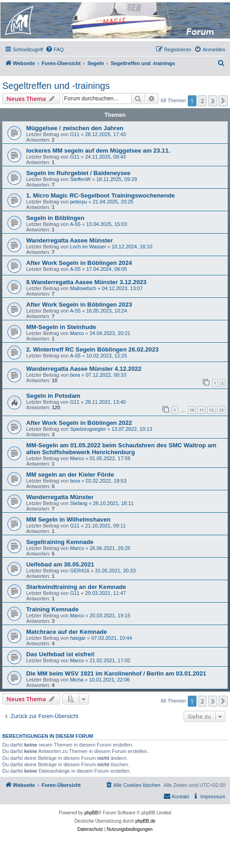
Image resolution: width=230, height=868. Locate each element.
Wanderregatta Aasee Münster (70, 240)
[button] (223, 101)
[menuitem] (55, 49)
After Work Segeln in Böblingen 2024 (79, 263)
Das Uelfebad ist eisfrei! (61, 654)
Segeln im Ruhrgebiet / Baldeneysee (78, 173)
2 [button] (202, 101)
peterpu (78, 202)
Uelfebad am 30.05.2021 (60, 564)
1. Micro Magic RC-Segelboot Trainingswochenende (101, 195)
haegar (78, 638)
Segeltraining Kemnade (60, 542)
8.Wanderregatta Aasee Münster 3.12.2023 (86, 282)
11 (202, 410)
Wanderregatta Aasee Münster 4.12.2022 (84, 369)
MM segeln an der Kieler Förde (70, 475)
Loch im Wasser (88, 247)
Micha (76, 680)
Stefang (79, 503)
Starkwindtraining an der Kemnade (76, 587)
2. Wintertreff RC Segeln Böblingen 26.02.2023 (93, 349)
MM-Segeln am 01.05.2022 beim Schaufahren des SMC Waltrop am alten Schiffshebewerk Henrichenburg (121, 449)
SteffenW (80, 179)
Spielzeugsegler (88, 429)
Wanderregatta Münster (60, 497)
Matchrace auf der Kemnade (67, 632)
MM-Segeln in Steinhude (61, 327)
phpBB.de (146, 821)
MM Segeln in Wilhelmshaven (68, 519)
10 (192, 410)
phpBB (91, 813)
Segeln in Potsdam (53, 396)
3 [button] (213, 101)
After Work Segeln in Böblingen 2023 (79, 305)
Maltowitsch (83, 288)
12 (211, 410)
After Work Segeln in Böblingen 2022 (79, 423)
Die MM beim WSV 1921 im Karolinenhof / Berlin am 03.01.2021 (116, 673)
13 (221, 410)
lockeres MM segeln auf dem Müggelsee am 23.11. (98, 151)
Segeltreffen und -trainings (56, 86)
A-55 (75, 224)
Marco (77, 333)
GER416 (79, 571)
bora (75, 375)
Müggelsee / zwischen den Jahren (75, 128)
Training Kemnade (52, 609)
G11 (75, 134)
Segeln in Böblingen (55, 218)
